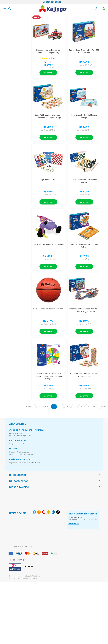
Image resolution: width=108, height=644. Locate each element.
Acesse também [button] (19, 487)
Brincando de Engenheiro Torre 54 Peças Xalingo (84, 375)
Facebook (34, 512)
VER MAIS (74, 524)
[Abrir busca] (9, 9)
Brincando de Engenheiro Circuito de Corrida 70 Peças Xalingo (84, 310)
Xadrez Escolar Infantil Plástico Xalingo (84, 181)
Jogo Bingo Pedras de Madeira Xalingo (84, 116)
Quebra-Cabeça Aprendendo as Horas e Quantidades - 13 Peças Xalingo (48, 376)
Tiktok (58, 512)
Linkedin (53, 512)
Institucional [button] (18, 475)
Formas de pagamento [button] (22, 547)
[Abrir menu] (5, 9)
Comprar (48, 73)
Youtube (44, 512)
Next (105, 2)
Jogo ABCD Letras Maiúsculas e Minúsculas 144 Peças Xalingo (49, 116)
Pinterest (49, 512)
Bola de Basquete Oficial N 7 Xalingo (48, 309)
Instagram (39, 512)
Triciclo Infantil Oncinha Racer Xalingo (48, 244)
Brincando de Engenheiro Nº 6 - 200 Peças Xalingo (84, 51)
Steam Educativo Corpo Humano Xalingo (84, 246)
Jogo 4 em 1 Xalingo (48, 180)
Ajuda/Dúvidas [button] (19, 481)
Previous (3, 2)
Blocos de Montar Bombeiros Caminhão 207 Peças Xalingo (48, 51)
